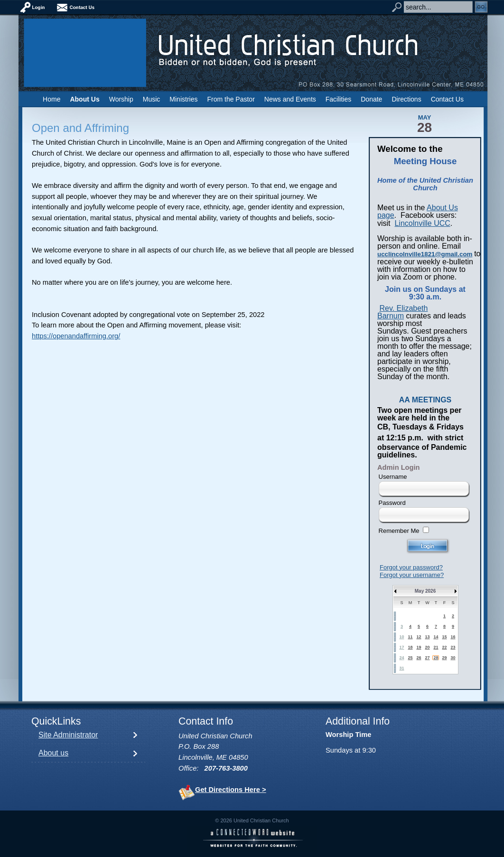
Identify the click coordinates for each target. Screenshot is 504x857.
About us (53, 753)
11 (410, 637)
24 (401, 658)
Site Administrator (68, 735)
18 (410, 647)
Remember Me (399, 531)
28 (436, 658)
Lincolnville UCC (422, 223)
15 (444, 637)
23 (453, 647)
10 (401, 637)
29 (444, 658)
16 (453, 637)
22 (444, 647)
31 (401, 668)
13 (427, 637)
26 (419, 658)
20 (427, 647)
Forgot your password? (411, 567)
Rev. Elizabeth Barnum (402, 312)
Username (393, 477)
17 (401, 647)
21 (436, 647)
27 (427, 658)
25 (410, 658)
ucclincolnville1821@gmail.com (425, 254)
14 (436, 637)
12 (419, 637)
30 (453, 658)
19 (419, 647)
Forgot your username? (412, 575)
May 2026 (425, 591)
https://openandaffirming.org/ (76, 336)
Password (392, 503)
